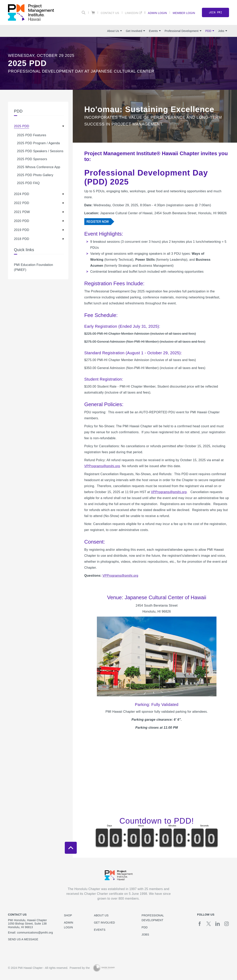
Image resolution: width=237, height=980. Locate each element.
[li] (218, 924)
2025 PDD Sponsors (32, 159)
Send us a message (23, 939)
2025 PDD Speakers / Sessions (40, 151)
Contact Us (110, 13)
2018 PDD (22, 239)
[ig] (227, 924)
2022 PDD (22, 203)
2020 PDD (22, 221)
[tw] (209, 924)
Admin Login (157, 13)
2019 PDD (22, 230)
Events (155, 31)
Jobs (223, 31)
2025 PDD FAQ (28, 183)
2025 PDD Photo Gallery (35, 175)
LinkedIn (132, 13)
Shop (68, 915)
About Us (114, 31)
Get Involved (135, 31)
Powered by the (80, 968)
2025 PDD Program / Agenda (38, 143)
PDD (210, 31)
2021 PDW (22, 212)
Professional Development (183, 31)
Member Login (184, 13)
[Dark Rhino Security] (104, 968)
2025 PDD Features (32, 135)
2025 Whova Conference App (39, 167)
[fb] (200, 924)
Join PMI (215, 12)
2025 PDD (22, 126)
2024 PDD (22, 194)
